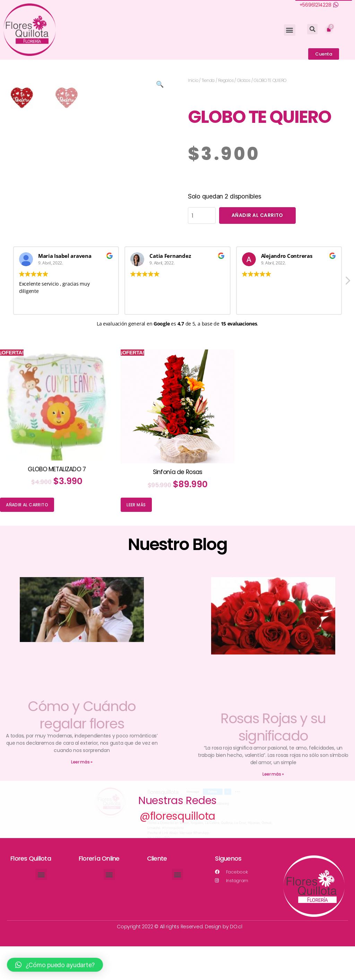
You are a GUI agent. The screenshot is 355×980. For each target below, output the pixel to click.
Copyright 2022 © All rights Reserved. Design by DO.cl (180, 960)
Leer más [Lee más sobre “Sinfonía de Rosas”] (136, 539)
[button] (290, 30)
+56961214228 (315, 5)
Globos (244, 80)
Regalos (226, 80)
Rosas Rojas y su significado (273, 761)
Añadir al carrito (257, 215)
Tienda (208, 80)
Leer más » (82, 796)
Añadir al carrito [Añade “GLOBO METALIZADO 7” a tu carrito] (27, 539)
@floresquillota (177, 850)
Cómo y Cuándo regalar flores (82, 749)
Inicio (193, 80)
